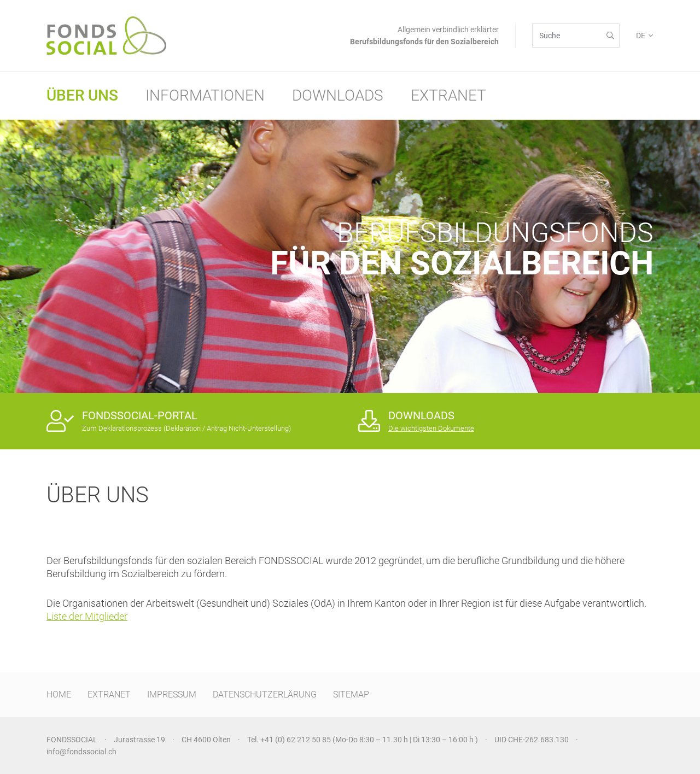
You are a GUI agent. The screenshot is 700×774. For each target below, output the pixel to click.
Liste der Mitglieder (87, 616)
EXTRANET (109, 694)
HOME (59, 694)
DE (641, 36)
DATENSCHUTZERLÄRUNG (265, 694)
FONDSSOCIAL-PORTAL (140, 415)
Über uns (82, 95)
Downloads (338, 95)
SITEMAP (351, 694)
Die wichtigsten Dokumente (431, 428)
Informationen (205, 95)
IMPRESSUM (172, 694)
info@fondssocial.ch (81, 752)
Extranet (448, 95)
